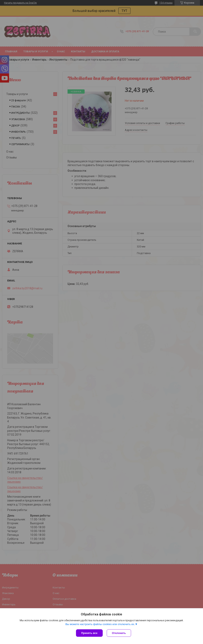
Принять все (89, 633)
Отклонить (119, 633)
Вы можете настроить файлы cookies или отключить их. (100, 624)
